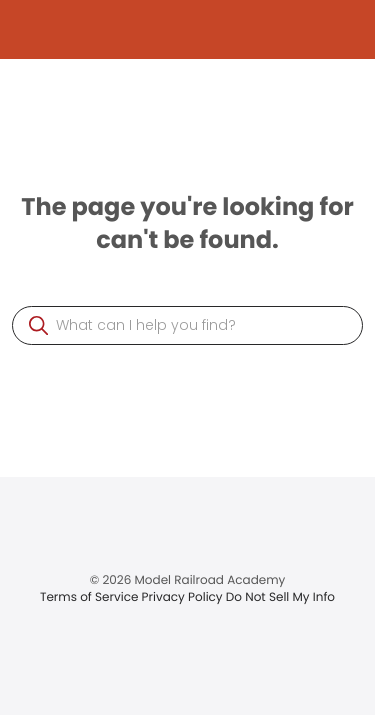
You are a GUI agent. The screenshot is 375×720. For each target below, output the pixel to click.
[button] (38, 325)
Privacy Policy (184, 597)
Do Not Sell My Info (280, 597)
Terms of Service (91, 597)
